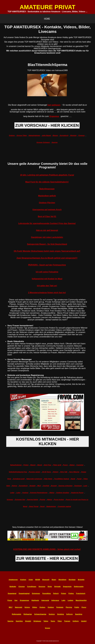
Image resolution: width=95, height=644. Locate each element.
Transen (67, 621)
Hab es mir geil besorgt (47, 230)
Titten (60, 621)
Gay (16, 600)
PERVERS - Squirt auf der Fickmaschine (47, 265)
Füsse (10, 600)
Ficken (26, 465)
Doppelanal (12, 593)
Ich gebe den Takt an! (47, 286)
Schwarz (10, 500)
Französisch (81, 593)
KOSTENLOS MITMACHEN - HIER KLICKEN (47, 441)
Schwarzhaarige (40, 614)
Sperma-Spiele (32, 500)
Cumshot (80, 465)
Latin (63, 600)
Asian (31, 580)
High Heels (48, 479)
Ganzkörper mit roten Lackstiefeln (47, 237)
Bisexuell (46, 580)
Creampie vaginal (64, 506)
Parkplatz (60, 607)
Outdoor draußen (63, 493)
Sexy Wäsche (74, 472)
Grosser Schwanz (43, 142)
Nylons (15, 486)
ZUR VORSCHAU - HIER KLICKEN (47, 125)
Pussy (65, 465)
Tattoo (46, 621)
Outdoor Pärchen (47, 203)
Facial (79, 479)
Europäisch (64, 135)
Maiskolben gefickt (47, 196)
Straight (33, 486)
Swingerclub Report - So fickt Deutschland (47, 244)
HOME (47, 19)
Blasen (55, 135)
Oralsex (12, 135)
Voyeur (47, 628)
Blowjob (73, 135)
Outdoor (51, 607)
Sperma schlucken (65, 486)
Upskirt (84, 621)
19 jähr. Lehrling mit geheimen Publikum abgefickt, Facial (47, 175)
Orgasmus (54, 116)
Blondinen (63, 580)
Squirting (19, 621)
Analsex (25, 493)
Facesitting (47, 593)
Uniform (76, 621)
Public (77, 607)
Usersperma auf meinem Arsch (47, 210)
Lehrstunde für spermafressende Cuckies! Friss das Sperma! (47, 223)
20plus (72, 465)
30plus (52, 493)
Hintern (56, 472)
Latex (18, 493)
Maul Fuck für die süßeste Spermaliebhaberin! (47, 182)
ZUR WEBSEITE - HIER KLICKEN (47, 558)
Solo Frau (47, 465)
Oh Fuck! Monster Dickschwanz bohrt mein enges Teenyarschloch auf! (47, 251)
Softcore (69, 614)
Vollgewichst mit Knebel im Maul (47, 279)
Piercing (69, 607)
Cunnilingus (32, 586)
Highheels (35, 600)
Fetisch (56, 593)
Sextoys (52, 614)
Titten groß (57, 465)
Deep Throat (34, 506)
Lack (85, 486)
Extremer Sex (20, 500)
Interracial (45, 600)
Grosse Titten (22, 135)
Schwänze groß (19, 479)
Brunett (54, 486)
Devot (43, 506)
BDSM (38, 580)
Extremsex (36, 593)
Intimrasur (55, 600)
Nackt (73, 479)
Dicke (50, 586)
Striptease (37, 621)
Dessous (42, 586)
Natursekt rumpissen (34, 479)
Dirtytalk (57, 586)
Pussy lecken (59, 500)
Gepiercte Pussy (77, 493)
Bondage (72, 580)
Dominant (78, 486)
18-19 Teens (47, 472)
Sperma (55, 142)
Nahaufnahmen (34, 135)
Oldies (35, 607)
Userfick (46, 486)
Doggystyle (67, 586)
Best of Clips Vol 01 (47, 216)
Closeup (81, 135)
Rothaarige (28, 614)
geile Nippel (47, 135)
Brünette (81, 580)
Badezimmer (51, 506)
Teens (53, 621)
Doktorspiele (79, 586)
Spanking (79, 614)
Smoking (60, 614)
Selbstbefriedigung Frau (18, 472)
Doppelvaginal (24, 593)
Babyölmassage (47, 189)
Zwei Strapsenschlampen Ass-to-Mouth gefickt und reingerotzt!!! (47, 258)
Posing (42, 500)
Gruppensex (24, 600)
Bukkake (13, 586)
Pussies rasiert (35, 472)
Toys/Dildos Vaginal (62, 479)
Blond (40, 465)
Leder (12, 493)
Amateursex (13, 580)
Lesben (70, 600)
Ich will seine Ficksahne (47, 272)
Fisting (71, 593)
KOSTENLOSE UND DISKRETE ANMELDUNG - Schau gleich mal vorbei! (47, 549)
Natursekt (18, 607)
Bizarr (54, 580)
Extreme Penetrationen (39, 493)
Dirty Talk (64, 472)
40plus (50, 500)
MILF (39, 486)
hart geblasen (54, 105)
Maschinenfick (81, 600)
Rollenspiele (17, 614)
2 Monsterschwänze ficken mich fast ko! (47, 293)
